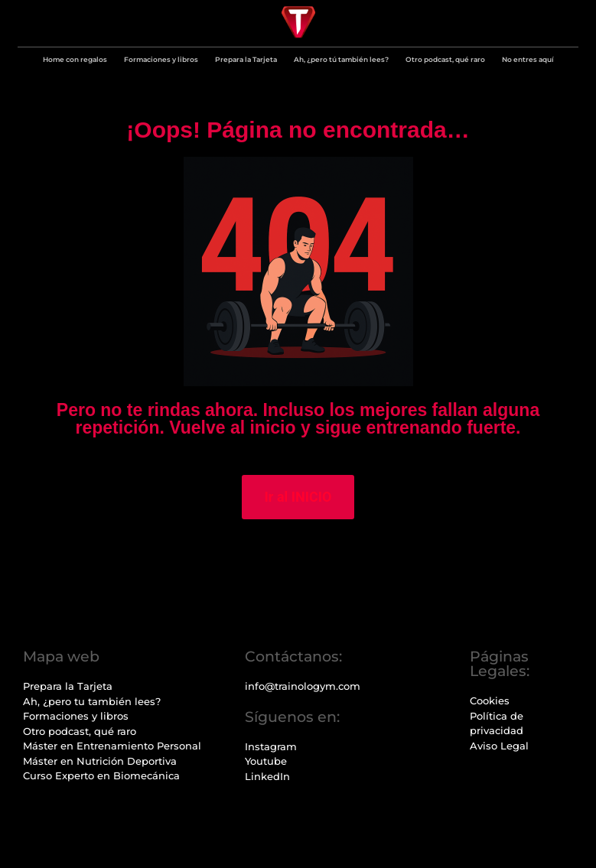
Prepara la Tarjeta (246, 59)
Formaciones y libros (161, 59)
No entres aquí (528, 59)
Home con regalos (75, 59)
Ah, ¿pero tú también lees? (341, 59)
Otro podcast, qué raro (445, 59)
